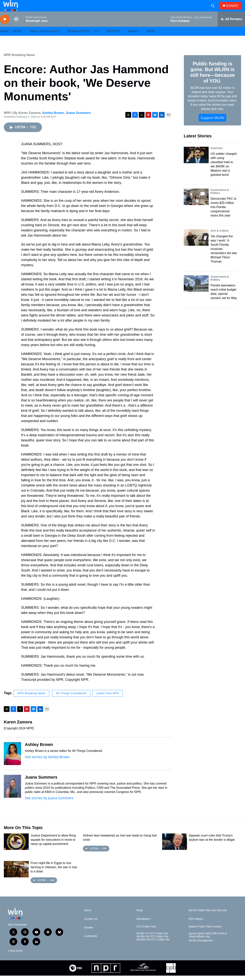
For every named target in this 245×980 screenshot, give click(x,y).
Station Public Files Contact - (206, 935)
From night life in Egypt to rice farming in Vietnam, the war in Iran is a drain (54, 876)
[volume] (16, 28)
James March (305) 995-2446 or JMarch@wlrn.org (208, 944)
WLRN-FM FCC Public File (152, 945)
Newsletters (78, 40)
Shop (140, 919)
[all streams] (231, 28)
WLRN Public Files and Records (208, 919)
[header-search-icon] (214, 10)
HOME (4, 40)
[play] (5, 28)
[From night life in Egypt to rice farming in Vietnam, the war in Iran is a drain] (16, 878)
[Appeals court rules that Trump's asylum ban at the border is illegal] (175, 850)
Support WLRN (212, 126)
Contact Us (91, 928)
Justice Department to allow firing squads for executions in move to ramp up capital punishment (53, 848)
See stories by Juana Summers (49, 807)
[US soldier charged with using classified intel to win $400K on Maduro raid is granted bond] (196, 164)
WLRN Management (201, 949)
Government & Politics (220, 200)
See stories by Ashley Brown (47, 765)
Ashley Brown (53, 121)
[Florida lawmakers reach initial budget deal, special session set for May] (196, 292)
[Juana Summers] (12, 795)
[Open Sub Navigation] (24, 40)
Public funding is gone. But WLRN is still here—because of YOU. (212, 81)
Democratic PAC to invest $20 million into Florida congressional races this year (223, 216)
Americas (217, 157)
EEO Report (196, 928)
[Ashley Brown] (12, 762)
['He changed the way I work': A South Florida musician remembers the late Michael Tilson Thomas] (196, 246)
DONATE (234, 10)
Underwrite (91, 945)
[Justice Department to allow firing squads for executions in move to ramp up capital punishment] (16, 850)
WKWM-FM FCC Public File (153, 948)
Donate (89, 936)
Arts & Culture (220, 239)
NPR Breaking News (19, 64)
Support (113, 40)
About (133, 40)
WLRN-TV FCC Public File (152, 942)
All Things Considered (71, 702)
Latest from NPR (108, 702)
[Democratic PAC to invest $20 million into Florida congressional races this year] (196, 205)
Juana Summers (78, 121)
